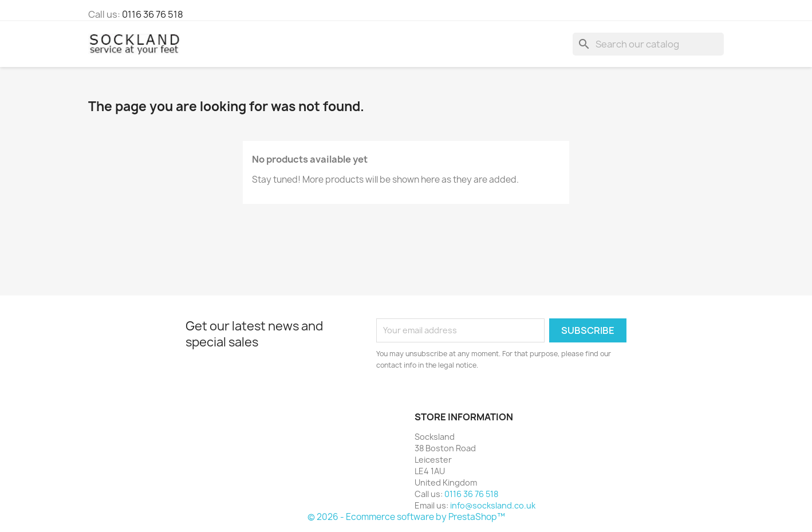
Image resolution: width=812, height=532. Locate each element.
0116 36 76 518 (153, 14)
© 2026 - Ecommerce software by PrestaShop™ (406, 517)
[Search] (648, 44)
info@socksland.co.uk (493, 505)
